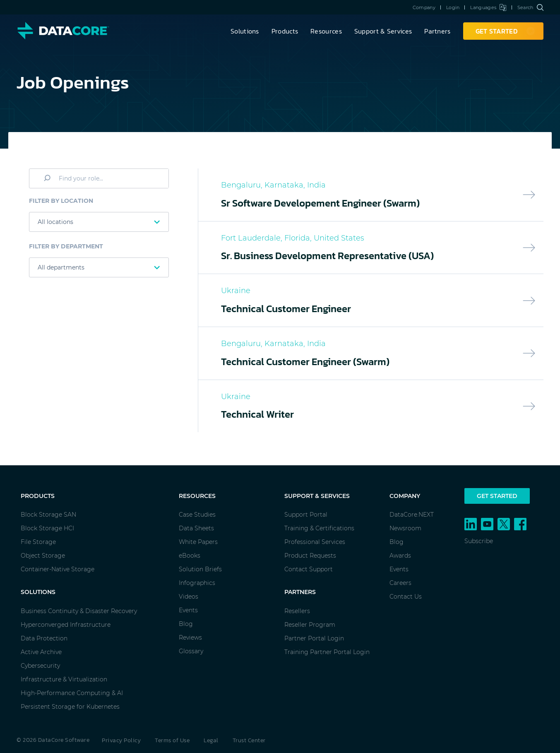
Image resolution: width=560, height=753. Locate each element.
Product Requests (310, 556)
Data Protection (44, 638)
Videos (189, 597)
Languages (488, 7)
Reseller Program (310, 625)
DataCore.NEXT (412, 515)
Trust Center (249, 740)
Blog (186, 624)
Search (530, 7)
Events (188, 610)
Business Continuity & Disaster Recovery (79, 611)
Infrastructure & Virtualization (64, 679)
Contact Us (406, 597)
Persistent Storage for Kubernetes (70, 707)
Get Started (497, 496)
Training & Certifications (319, 528)
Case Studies (197, 515)
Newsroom (405, 528)
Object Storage (43, 556)
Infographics (197, 583)
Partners (437, 31)
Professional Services (315, 542)
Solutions (245, 31)
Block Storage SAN (48, 515)
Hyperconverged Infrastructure (66, 625)
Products (285, 31)
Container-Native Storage (58, 569)
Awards (400, 556)
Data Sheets (196, 528)
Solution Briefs (200, 569)
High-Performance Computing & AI (72, 693)
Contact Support (309, 569)
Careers (400, 583)
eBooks (190, 556)
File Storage (38, 542)
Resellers (297, 611)
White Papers (198, 542)
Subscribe (479, 541)
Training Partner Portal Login (327, 652)
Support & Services (383, 31)
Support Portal (306, 515)
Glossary (191, 651)
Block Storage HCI (47, 528)
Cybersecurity (40, 666)
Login (453, 7)
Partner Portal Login (314, 638)
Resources (326, 31)
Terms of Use (172, 740)
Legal (211, 740)
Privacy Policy (121, 740)
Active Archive (41, 652)
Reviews (190, 638)
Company (424, 7)
